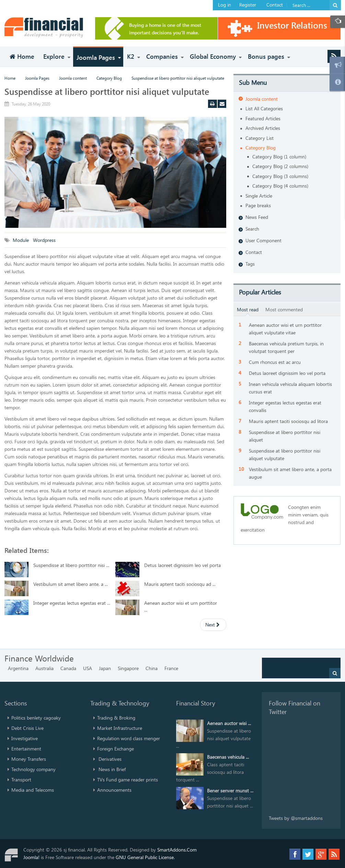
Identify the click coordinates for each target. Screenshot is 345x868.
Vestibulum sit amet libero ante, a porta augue (290, 473)
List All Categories (264, 108)
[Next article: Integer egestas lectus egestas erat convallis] (213, 625)
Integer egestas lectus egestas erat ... (72, 603)
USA (88, 668)
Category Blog (109, 78)
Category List (260, 138)
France (171, 668)
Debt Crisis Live (27, 728)
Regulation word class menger (129, 738)
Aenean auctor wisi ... (229, 723)
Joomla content (73, 78)
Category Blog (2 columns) (280, 166)
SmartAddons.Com (177, 850)
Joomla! (31, 857)
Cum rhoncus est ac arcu (275, 362)
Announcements (114, 790)
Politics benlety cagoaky (36, 718)
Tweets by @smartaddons (296, 818)
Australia (44, 668)
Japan (105, 668)
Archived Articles (263, 128)
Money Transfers (29, 759)
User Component (263, 240)
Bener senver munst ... (230, 791)
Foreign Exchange (116, 749)
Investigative (25, 738)
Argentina (18, 668)
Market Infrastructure (120, 728)
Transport (21, 780)
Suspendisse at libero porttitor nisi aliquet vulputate (107, 91)
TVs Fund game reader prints (128, 780)
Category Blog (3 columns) (280, 176)
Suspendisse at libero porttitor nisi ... (71, 565)
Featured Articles (263, 118)
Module (21, 240)
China (152, 668)
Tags (250, 264)
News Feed (257, 217)
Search (252, 229)
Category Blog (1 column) (279, 157)
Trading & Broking (116, 718)
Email (223, 105)
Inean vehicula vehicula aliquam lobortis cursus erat (290, 388)
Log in (225, 5)
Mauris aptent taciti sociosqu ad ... (180, 584)
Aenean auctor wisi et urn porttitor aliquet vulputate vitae (285, 329)
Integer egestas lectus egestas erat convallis (285, 406)
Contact (275, 5)
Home (10, 78)
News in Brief (111, 769)
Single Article (259, 196)
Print (214, 105)
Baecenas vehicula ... (228, 757)
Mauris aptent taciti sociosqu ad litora (288, 421)
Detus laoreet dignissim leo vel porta (182, 565)
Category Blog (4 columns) (280, 186)
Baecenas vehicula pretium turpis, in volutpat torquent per (286, 347)
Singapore (128, 668)
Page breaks (258, 205)
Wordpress (45, 240)
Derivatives (109, 759)
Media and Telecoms (33, 790)
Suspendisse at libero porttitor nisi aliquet (285, 436)
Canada (68, 668)
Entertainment (26, 749)
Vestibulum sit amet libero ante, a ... (71, 584)
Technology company (33, 769)
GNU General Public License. (145, 857)
